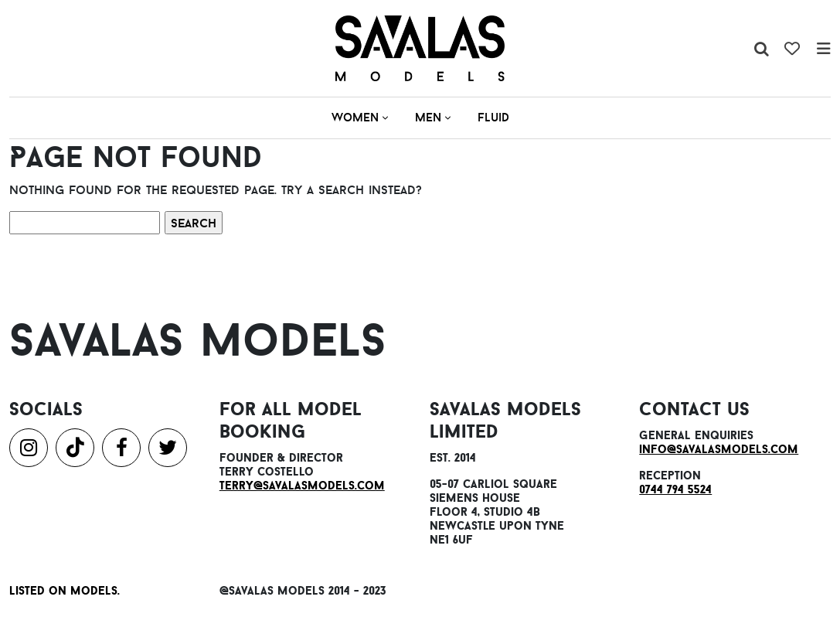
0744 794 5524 (675, 489)
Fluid (493, 117)
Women (360, 117)
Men (433, 117)
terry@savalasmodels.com (302, 485)
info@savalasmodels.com (719, 449)
